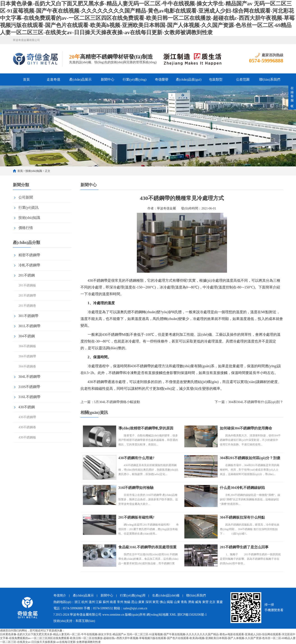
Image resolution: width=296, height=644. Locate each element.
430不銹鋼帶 (27, 417)
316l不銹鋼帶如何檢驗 (136, 488)
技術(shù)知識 (34, 171)
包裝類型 (216, 79)
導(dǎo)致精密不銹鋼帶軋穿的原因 (146, 428)
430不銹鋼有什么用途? (137, 458)
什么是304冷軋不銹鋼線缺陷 (243, 488)
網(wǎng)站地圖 (157, 615)
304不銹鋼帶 (27, 356)
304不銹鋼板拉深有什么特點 (243, 517)
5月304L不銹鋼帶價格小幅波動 (117, 402)
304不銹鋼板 (27, 346)
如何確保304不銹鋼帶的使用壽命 (246, 428)
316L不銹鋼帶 (30, 397)
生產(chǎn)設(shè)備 (166, 595)
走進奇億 (53, 79)
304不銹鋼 (27, 336)
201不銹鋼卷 (27, 306)
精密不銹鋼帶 (29, 255)
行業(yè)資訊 (29, 207)
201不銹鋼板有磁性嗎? (137, 517)
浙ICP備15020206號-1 (192, 615)
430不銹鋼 (27, 407)
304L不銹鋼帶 (30, 377)
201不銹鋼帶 (27, 296)
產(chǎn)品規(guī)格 (189, 82)
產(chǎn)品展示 (80, 79)
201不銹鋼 (27, 275)
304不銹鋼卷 (27, 366)
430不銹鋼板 (27, 437)
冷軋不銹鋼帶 (29, 265)
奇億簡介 (60, 595)
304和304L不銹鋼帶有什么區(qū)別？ (256, 402)
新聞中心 (108, 79)
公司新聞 (26, 197)
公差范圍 (243, 79)
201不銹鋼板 (27, 285)
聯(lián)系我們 (270, 79)
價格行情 (26, 228)
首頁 (26, 79)
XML (173, 615)
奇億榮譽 (162, 79)
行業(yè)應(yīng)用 (135, 82)
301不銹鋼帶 (28, 316)
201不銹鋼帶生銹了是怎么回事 (244, 547)
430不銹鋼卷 (27, 427)
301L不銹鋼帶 (30, 326)
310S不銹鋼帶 (29, 387)
